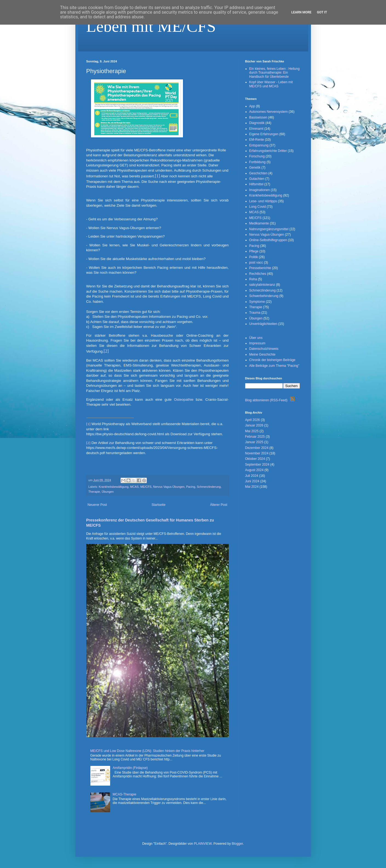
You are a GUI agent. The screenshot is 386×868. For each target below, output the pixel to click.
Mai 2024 (252, 487)
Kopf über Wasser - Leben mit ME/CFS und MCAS (271, 84)
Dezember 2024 (257, 448)
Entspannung (259, 145)
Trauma (255, 313)
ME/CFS (146, 487)
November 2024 (257, 453)
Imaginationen (260, 190)
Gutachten (257, 179)
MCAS (134, 487)
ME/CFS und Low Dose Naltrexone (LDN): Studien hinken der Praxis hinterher (147, 751)
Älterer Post (219, 505)
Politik (254, 257)
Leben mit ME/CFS (151, 26)
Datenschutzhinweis (264, 349)
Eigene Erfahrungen (264, 134)
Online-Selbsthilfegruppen (268, 240)
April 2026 (253, 420)
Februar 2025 (255, 437)
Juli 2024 (252, 476)
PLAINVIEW (203, 844)
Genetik (255, 168)
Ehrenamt (256, 129)
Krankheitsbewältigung (114, 487)
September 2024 (257, 465)
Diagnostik (257, 123)
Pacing (191, 487)
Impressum (257, 343)
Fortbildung (258, 162)
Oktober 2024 (255, 459)
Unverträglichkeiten (263, 324)
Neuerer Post (97, 505)
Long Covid (258, 207)
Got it (322, 12)
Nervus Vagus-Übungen (169, 487)
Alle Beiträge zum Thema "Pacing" (274, 366)
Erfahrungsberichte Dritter (268, 151)
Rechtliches (258, 274)
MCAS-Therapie (124, 794)
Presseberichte (260, 268)
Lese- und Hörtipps (263, 201)
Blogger (237, 844)
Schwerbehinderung (264, 296)
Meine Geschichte (262, 354)
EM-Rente (257, 140)
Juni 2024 (252, 481)
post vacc (256, 263)
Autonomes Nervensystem (269, 112)
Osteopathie (184, 400)
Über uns (256, 338)
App (252, 106)
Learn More (301, 12)
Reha (253, 279)
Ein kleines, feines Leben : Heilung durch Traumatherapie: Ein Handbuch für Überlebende (275, 73)
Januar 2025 (254, 442)
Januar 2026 (254, 425)
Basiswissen (258, 117)
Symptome (257, 302)
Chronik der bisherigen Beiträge (272, 360)
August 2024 (254, 470)
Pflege (254, 251)
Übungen (108, 492)
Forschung (257, 156)
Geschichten (258, 173)
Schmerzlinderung (209, 487)
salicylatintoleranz (262, 285)
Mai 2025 (252, 431)
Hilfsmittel (256, 184)
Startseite (158, 505)
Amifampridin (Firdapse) (130, 768)
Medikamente (259, 223)
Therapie (94, 492)
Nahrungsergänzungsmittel (269, 229)
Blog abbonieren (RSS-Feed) (270, 400)
